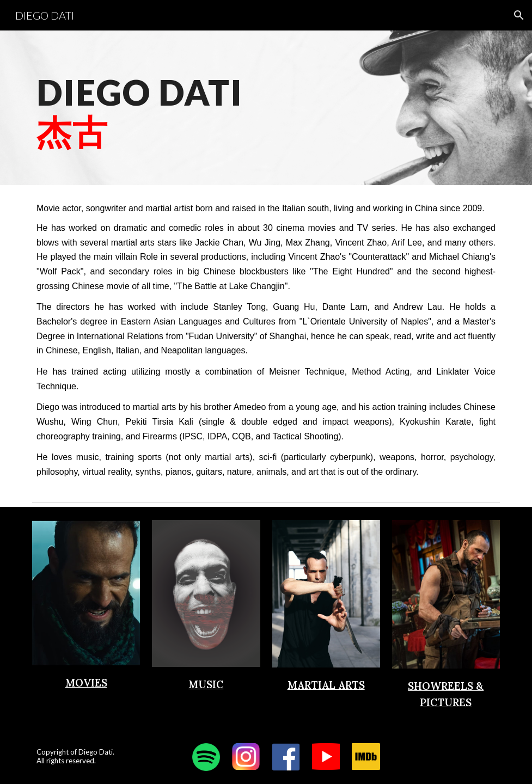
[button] (519, 15)
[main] (186, 108)
